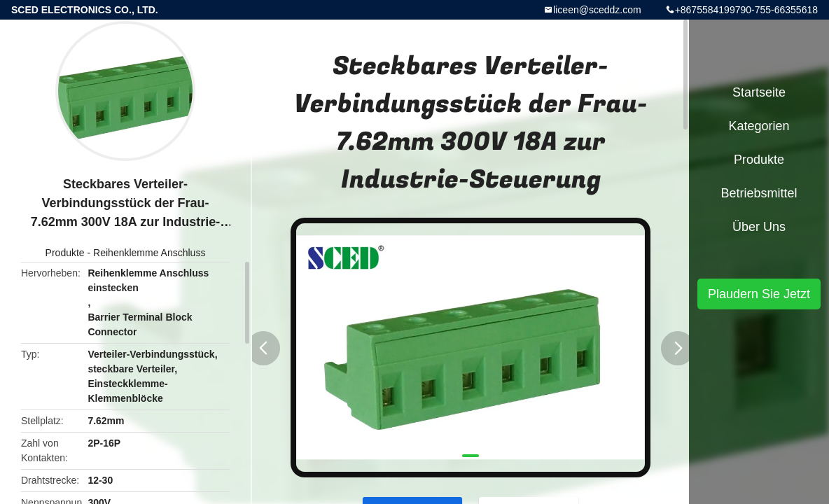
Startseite (759, 92)
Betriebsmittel (759, 193)
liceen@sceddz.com (597, 10)
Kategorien (759, 126)
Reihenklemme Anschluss (149, 253)
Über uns (759, 227)
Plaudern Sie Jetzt (759, 294)
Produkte (65, 253)
